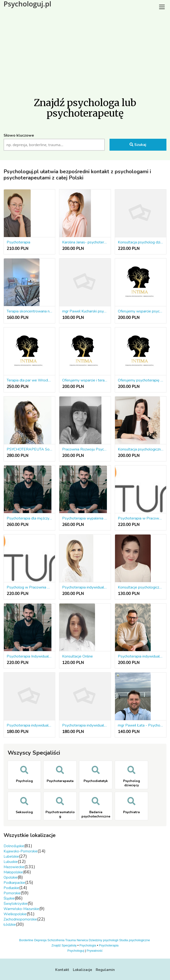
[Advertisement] (85, 50)
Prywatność (95, 951)
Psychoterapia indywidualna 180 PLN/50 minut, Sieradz (29, 725)
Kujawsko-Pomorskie (21, 851)
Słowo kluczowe (19, 135)
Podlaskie (11, 888)
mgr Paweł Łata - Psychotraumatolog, (141, 725)
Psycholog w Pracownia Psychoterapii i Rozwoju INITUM (29, 587)
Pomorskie (12, 893)
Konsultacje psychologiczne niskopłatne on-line (141, 587)
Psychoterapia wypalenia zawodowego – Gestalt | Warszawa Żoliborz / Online (85, 518)
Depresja (40, 940)
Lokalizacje (82, 970)
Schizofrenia (56, 940)
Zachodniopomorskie (20, 919)
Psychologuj (76, 951)
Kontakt (62, 970)
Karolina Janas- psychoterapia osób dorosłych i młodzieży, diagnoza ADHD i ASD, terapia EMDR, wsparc (85, 242)
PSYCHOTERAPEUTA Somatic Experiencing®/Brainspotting (29, 449)
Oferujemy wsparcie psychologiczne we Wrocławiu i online (141, 311)
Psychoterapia (18, 242)
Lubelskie (11, 856)
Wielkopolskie (15, 914)
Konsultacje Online (77, 656)
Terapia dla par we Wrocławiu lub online (29, 380)
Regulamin (105, 970)
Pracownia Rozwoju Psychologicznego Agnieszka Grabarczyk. (85, 449)
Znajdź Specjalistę (64, 945)
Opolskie (11, 877)
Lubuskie (11, 862)
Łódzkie (10, 925)
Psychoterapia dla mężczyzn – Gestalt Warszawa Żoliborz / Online (29, 518)
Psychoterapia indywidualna (141, 656)
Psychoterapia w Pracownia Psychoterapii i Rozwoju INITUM (141, 518)
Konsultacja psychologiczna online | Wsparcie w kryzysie (141, 449)
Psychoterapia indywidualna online (85, 587)
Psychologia (88, 945)
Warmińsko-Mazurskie (21, 909)
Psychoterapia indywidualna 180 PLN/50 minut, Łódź (85, 725)
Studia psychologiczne (134, 940)
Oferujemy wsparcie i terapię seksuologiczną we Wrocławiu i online (85, 380)
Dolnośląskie (14, 846)
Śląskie (9, 898)
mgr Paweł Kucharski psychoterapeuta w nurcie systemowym (85, 311)
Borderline (26, 940)
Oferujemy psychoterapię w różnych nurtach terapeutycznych (141, 380)
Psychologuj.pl (27, 4)
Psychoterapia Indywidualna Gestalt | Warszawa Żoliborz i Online (29, 656)
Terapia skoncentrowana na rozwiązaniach (29, 311)
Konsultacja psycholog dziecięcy (141, 242)
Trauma (70, 940)
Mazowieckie (14, 867)
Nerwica (82, 940)
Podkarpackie (14, 883)
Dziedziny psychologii (104, 940)
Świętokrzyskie (16, 904)
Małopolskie (13, 872)
